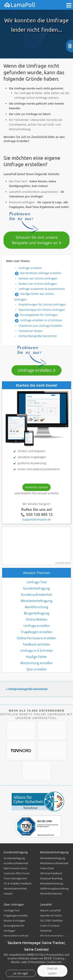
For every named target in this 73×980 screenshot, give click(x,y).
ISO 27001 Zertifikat (51, 921)
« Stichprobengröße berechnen (27, 689)
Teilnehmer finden (31, 331)
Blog (43, 941)
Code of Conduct (50, 926)
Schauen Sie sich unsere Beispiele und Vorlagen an (35, 240)
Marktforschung (36, 607)
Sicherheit (46, 931)
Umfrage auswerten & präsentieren (42, 289)
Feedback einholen (36, 644)
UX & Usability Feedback (18, 883)
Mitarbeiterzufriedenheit (54, 863)
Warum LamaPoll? (51, 910)
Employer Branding (51, 878)
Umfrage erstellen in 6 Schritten (41, 320)
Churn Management (15, 878)
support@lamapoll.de (36, 519)
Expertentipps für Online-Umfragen (42, 310)
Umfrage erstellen (30, 268)
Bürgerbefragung (37, 613)
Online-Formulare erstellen (36, 638)
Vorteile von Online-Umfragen (38, 278)
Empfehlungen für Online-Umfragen (42, 304)
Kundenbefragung (36, 588)
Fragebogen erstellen (37, 632)
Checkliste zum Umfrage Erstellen (40, 326)
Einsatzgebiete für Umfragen (39, 315)
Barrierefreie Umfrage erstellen (41, 273)
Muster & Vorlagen (15, 921)
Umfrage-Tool (37, 582)
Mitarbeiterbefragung (36, 601)
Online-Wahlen (36, 619)
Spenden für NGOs (51, 915)
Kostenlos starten (36, 487)
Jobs (43, 946)
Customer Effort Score (17, 873)
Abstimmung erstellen (36, 663)
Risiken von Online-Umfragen (38, 284)
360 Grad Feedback (51, 873)
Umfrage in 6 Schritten (37, 651)
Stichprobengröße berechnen (38, 336)
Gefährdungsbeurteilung (54, 888)
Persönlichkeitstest (51, 894)
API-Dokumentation (52, 936)
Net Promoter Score (15, 868)
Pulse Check (47, 868)
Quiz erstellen (37, 669)
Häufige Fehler (36, 657)
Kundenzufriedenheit (37, 595)
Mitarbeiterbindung (51, 883)
